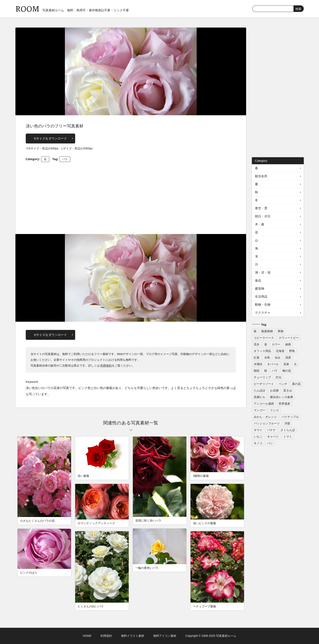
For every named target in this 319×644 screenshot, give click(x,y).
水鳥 (267, 358)
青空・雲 (261, 208)
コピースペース (264, 338)
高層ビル (259, 397)
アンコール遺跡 (264, 404)
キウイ (258, 430)
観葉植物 (267, 331)
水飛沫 (258, 364)
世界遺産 (284, 404)
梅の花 (287, 371)
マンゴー (259, 410)
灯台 (279, 377)
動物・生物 (263, 305)
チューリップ (262, 377)
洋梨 (287, 423)
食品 (258, 280)
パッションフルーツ (267, 423)
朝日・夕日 (263, 216)
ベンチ (283, 384)
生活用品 (261, 296)
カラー (276, 344)
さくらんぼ (288, 430)
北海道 (280, 351)
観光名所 (261, 176)
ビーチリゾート (264, 384)
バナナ (271, 430)
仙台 (278, 358)
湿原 (288, 358)
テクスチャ (263, 313)
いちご (258, 437)
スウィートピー (289, 338)
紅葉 (257, 358)
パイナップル (290, 417)
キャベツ (273, 437)
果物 (280, 331)
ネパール (273, 364)
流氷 (257, 344)
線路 (288, 344)
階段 (257, 371)
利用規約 (106, 366)
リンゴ (274, 410)
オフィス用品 (262, 351)
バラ (65, 159)
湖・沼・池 (263, 272)
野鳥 (292, 351)
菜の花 (296, 384)
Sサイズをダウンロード (50, 138)
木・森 (260, 224)
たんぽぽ (259, 390)
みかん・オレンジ (265, 417)
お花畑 (274, 390)
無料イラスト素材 (133, 636)
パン (270, 443)
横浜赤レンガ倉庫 (282, 397)
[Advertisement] (131, 197)
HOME (87, 636)
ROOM (27, 8)
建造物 (260, 288)
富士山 (288, 390)
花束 (286, 364)
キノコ (258, 443)
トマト (288, 437)
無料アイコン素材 (165, 636)
